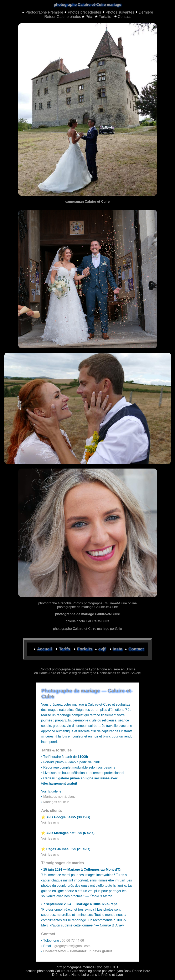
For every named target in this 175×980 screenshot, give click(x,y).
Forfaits (104, 17)
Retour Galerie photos (63, 17)
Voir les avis (50, 822)
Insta (117, 649)
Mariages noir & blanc (59, 797)
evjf (103, 649)
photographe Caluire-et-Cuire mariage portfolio (87, 629)
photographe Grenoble (55, 603)
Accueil (45, 649)
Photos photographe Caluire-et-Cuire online (105, 603)
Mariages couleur (56, 802)
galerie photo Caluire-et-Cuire (88, 621)
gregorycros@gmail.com (72, 946)
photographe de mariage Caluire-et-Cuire (88, 607)
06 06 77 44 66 (73, 941)
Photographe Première (44, 12)
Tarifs (65, 649)
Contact (122, 17)
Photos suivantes (120, 12)
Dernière (146, 12)
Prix (87, 17)
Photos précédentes (84, 12)
